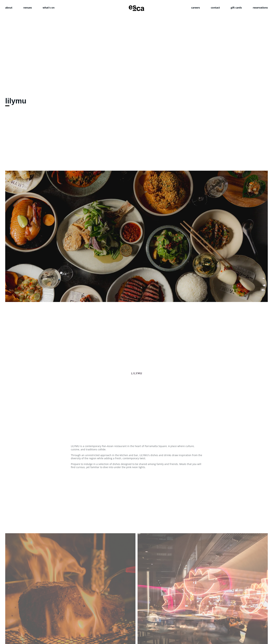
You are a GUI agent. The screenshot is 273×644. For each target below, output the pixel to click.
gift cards (236, 8)
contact (215, 8)
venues (28, 8)
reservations (260, 8)
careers (196, 8)
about (9, 8)
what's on (49, 8)
